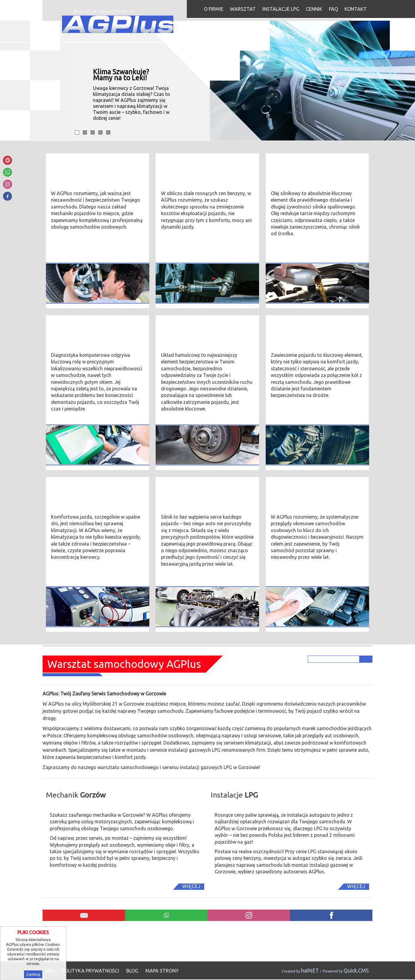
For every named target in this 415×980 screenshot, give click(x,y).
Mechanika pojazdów (80, 164)
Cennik (314, 9)
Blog (132, 971)
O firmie (214, 9)
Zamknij (33, 974)
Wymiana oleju (291, 164)
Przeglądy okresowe (299, 488)
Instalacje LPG (281, 9)
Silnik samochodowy (189, 488)
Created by (300, 971)
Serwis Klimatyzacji (77, 488)
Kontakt (356, 9)
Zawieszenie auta (294, 326)
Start (197, 9)
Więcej (191, 886)
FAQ (333, 9)
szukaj (367, 659)
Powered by (346, 971)
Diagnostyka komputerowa (89, 326)
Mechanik (76, 795)
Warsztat (243, 9)
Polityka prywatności (90, 971)
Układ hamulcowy (185, 326)
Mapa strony (162, 971)
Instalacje (234, 795)
